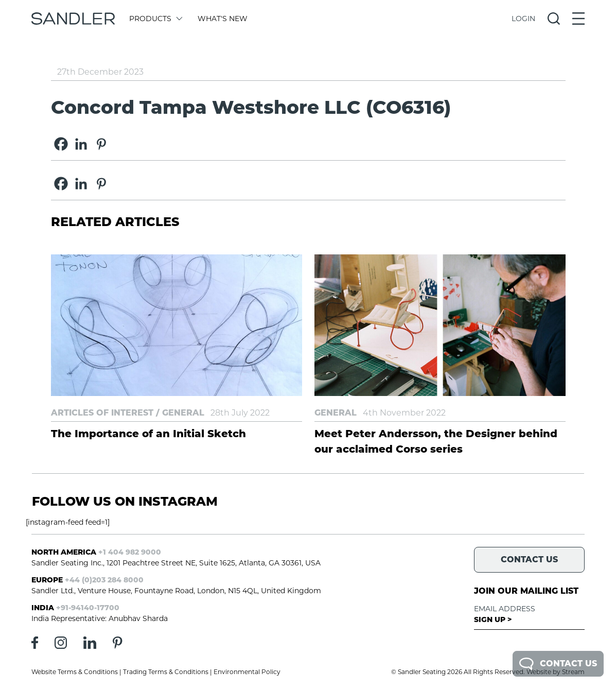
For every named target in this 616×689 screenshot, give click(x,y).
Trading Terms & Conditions (166, 672)
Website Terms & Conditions (75, 672)
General (183, 413)
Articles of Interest (102, 413)
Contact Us (558, 664)
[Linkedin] (81, 144)
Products (155, 19)
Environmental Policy (247, 672)
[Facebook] (61, 144)
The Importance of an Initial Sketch (148, 434)
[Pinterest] (101, 144)
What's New (223, 19)
